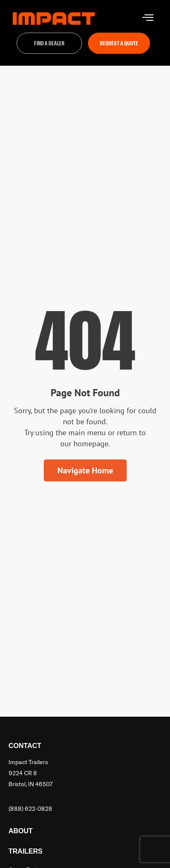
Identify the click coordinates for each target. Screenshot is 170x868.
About (21, 831)
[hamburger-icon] (148, 18)
